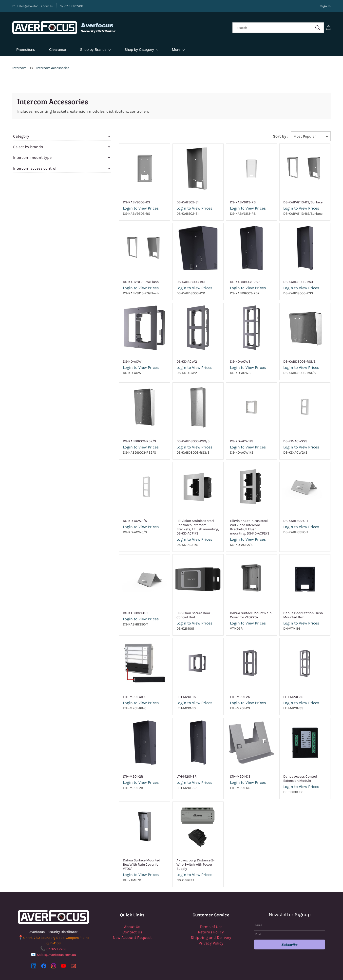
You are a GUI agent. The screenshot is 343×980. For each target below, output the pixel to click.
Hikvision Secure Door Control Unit (183, 608)
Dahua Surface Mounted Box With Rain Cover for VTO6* (124, 856)
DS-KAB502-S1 (171, 200)
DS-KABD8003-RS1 (175, 279)
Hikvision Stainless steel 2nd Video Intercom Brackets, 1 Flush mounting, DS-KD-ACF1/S (184, 523)
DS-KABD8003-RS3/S (177, 439)
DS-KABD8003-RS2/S (118, 439)
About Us (132, 916)
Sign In (325, 6)
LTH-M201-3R (171, 770)
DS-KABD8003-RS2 (234, 279)
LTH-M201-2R (112, 770)
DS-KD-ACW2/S (290, 439)
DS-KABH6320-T (291, 518)
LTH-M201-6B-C (114, 690)
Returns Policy (211, 921)
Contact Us (132, 921)
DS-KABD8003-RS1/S (294, 359)
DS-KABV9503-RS (115, 200)
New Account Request (132, 927)
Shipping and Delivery (211, 927)
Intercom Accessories (53, 65)
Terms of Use (211, 916)
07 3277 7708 (57, 938)
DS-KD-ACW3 (230, 359)
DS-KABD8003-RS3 (293, 279)
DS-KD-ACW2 (171, 359)
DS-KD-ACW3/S (114, 518)
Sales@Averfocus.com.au (56, 944)
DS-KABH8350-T (114, 606)
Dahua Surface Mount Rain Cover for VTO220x (240, 608)
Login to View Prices (120, 206)
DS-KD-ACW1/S (231, 439)
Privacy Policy (211, 932)
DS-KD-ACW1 (112, 359)
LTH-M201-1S (170, 690)
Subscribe (290, 934)
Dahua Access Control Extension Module (295, 772)
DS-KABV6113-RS (232, 200)
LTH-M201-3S (288, 690)
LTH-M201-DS (229, 770)
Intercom (19, 65)
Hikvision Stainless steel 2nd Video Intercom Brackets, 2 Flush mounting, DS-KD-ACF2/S (244, 523)
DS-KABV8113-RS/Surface (298, 200)
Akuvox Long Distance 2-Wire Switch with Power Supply (183, 856)
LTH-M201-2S (229, 690)
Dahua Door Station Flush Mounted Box (298, 608)
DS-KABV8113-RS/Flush (120, 279)
